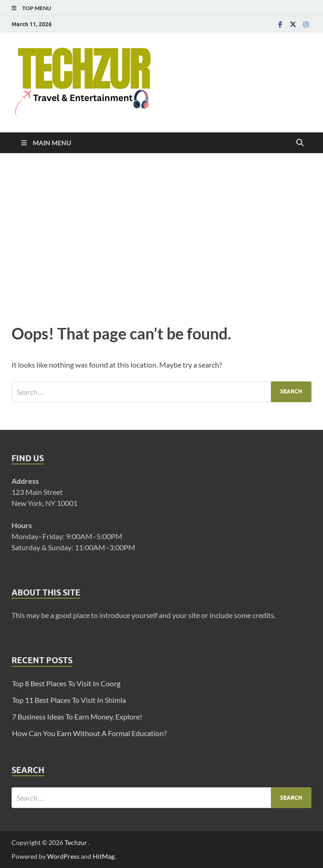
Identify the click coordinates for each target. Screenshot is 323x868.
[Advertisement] (161, 236)
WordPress (63, 856)
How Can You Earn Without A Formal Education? (89, 733)
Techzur (77, 842)
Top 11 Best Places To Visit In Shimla (69, 700)
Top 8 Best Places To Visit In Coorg (66, 683)
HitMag (104, 856)
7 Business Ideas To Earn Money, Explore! (77, 716)
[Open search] (300, 143)
